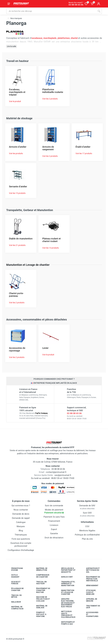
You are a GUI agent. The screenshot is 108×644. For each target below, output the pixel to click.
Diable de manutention (21, 239)
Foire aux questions (21, 539)
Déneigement (90, 586)
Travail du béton (14, 596)
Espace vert (65, 577)
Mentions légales (87, 531)
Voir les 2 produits (50, 99)
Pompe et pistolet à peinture (39, 614)
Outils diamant (13, 576)
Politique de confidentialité (87, 535)
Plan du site (87, 539)
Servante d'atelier (18, 186)
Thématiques (21, 535)
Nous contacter (21, 510)
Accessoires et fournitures (90, 614)
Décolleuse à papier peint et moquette (66, 570)
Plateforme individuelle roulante (53, 91)
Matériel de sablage (40, 607)
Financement (54, 521)
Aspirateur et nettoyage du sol (91, 570)
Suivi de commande (54, 506)
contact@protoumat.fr (56, 472)
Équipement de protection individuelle (91, 579)
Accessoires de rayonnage (17, 349)
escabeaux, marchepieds (44, 38)
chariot (74, 38)
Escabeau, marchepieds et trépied (17, 92)
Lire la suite (12, 46)
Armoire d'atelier (18, 147)
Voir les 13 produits (51, 248)
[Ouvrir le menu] (9, 4)
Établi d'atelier (83, 147)
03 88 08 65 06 (74, 413)
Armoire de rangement (48, 148)
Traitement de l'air (91, 607)
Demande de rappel (21, 518)
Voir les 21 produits (17, 245)
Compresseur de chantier (41, 576)
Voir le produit (15, 101)
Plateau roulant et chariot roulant (52, 240)
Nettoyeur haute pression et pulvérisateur (66, 614)
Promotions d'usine (15, 569)
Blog (21, 531)
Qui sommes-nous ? (21, 506)
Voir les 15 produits (17, 193)
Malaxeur (14, 602)
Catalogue (21, 522)
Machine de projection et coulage (41, 599)
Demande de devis (21, 514)
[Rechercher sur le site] (51, 11)
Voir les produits (16, 153)
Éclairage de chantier (15, 589)
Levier (45, 348)
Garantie (54, 533)
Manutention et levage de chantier (66, 592)
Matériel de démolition (40, 569)
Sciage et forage (14, 583)
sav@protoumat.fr (63, 475)
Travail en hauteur (39, 583)
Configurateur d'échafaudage (21, 550)
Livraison (54, 525)
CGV (87, 526)
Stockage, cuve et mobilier (89, 592)
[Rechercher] (99, 11)
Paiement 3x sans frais (54, 517)
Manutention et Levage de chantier (28, 265)
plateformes (64, 38)
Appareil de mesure (90, 600)
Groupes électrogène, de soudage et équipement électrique (66, 603)
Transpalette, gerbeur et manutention (66, 584)
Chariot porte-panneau (16, 295)
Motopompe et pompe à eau (66, 623)
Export (54, 529)
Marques (21, 526)
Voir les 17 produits (84, 153)
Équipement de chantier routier (41, 590)
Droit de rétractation (54, 538)
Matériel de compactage (15, 608)
